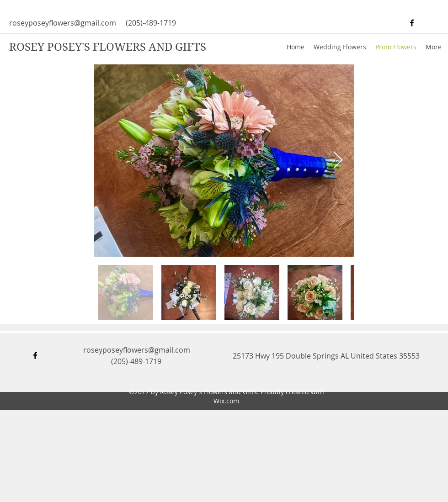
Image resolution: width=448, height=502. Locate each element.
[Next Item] (338, 161)
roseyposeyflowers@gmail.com (63, 23)
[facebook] (412, 23)
